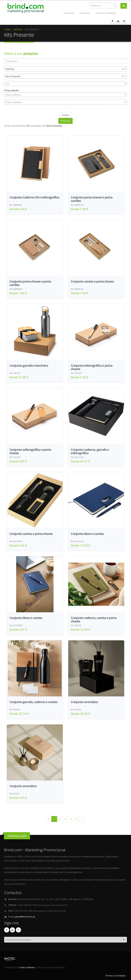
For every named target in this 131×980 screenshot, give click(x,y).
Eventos (18, 29)
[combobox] (65, 69)
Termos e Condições (105, 13)
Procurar (65, 121)
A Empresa (68, 13)
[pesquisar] (115, 5)
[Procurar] (103, 5)
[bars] (124, 6)
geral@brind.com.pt (25, 917)
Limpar (65, 115)
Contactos (84, 13)
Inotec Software (27, 967)
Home (7, 29)
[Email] (63, 940)
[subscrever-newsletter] (124, 940)
